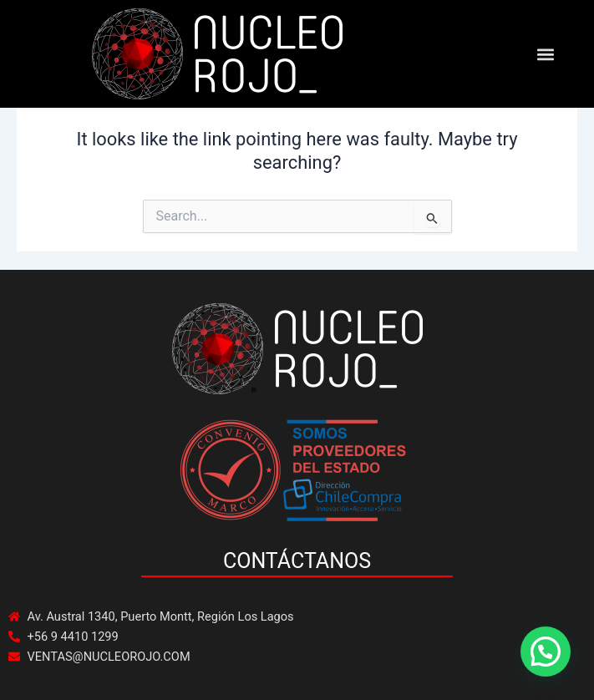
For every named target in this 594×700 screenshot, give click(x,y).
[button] (545, 54)
